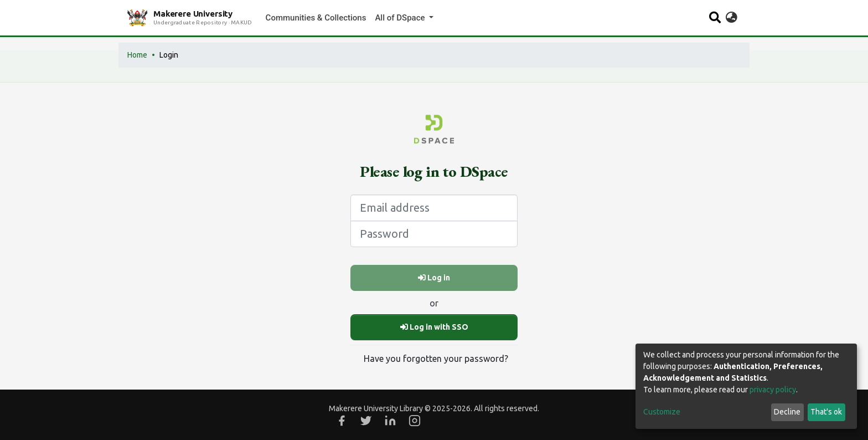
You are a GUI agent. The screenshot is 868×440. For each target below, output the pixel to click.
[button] (732, 18)
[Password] (434, 234)
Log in (434, 278)
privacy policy (773, 390)
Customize (662, 412)
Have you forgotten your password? (436, 359)
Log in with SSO (434, 327)
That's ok (826, 412)
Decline (787, 412)
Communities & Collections (316, 18)
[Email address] (434, 208)
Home (137, 55)
